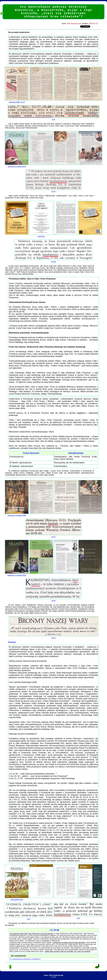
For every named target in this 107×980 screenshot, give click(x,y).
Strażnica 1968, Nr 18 (17, 101)
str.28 (53, 600)
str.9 (29, 918)
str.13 (53, 536)
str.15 (53, 190)
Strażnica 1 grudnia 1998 (17, 514)
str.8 (53, 119)
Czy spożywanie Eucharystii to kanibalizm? (25, 959)
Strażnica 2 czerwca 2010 (17, 574)
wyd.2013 (41, 235)
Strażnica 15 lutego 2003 (17, 166)
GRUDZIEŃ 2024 (17, 899)
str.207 (53, 261)
